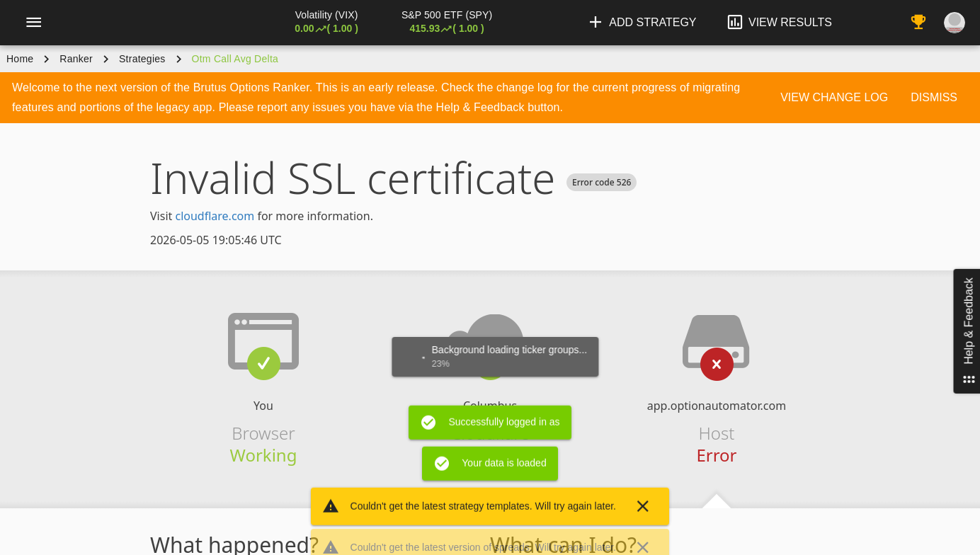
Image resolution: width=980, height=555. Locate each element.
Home (20, 59)
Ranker (76, 59)
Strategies (142, 59)
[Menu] (33, 23)
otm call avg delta (235, 59)
